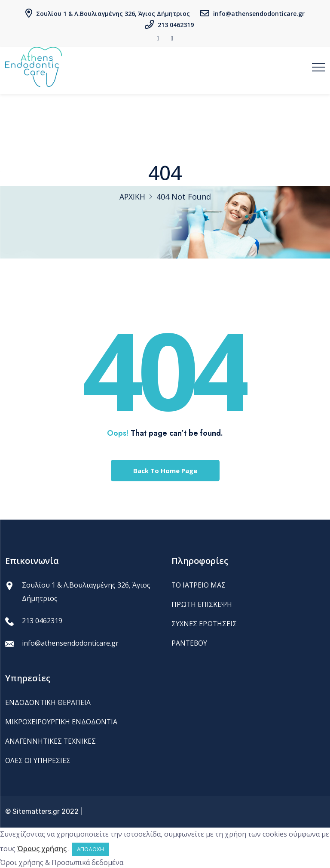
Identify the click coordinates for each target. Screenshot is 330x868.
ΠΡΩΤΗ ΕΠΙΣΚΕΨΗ (202, 604)
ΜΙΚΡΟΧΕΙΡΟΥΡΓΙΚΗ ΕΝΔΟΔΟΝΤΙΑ (62, 721)
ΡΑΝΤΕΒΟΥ (190, 642)
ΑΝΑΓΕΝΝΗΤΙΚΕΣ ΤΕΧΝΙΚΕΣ (51, 741)
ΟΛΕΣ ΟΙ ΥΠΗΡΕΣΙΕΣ (38, 760)
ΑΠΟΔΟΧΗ (90, 848)
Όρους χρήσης (42, 848)
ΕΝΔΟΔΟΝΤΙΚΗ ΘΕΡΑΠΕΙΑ (48, 702)
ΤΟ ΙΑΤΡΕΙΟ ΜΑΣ (199, 585)
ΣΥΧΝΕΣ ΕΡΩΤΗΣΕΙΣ (204, 623)
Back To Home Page (165, 471)
